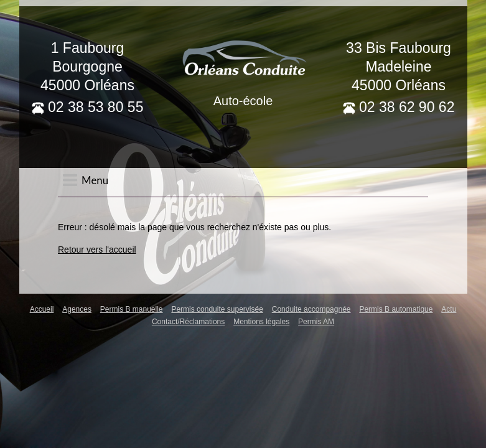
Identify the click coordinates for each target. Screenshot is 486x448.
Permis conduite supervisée (217, 309)
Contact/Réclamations (188, 322)
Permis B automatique (396, 309)
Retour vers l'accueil (97, 250)
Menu (86, 180)
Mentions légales (261, 322)
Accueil (42, 309)
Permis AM (316, 322)
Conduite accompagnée (311, 309)
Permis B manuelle (132, 309)
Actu (449, 309)
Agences (77, 309)
